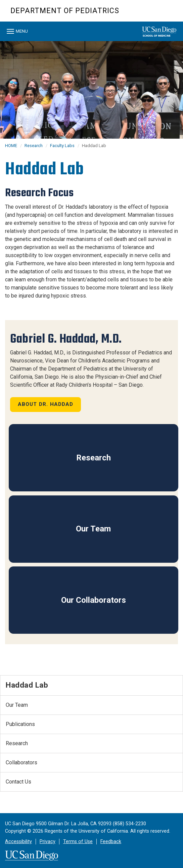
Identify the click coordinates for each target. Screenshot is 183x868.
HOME (11, 146)
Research (34, 146)
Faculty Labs (62, 146)
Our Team (93, 529)
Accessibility (18, 842)
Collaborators (21, 762)
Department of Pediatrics (65, 11)
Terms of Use (78, 842)
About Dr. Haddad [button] (46, 404)
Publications (20, 724)
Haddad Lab (27, 685)
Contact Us (18, 782)
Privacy (48, 842)
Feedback (111, 842)
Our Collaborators (94, 600)
